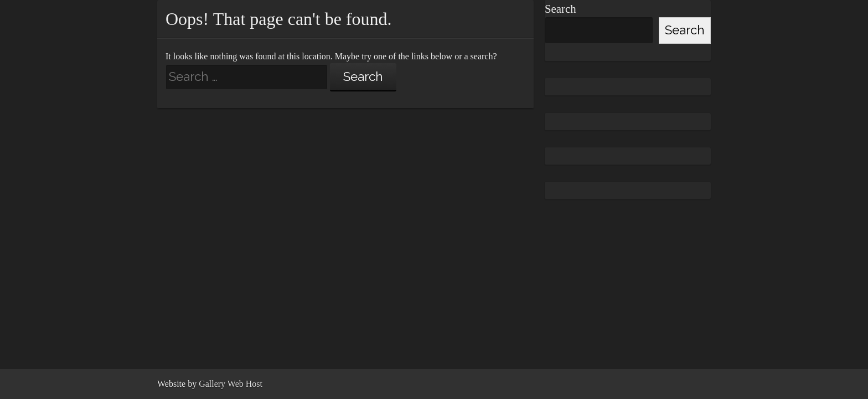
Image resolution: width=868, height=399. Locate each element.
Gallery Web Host (231, 384)
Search (560, 9)
